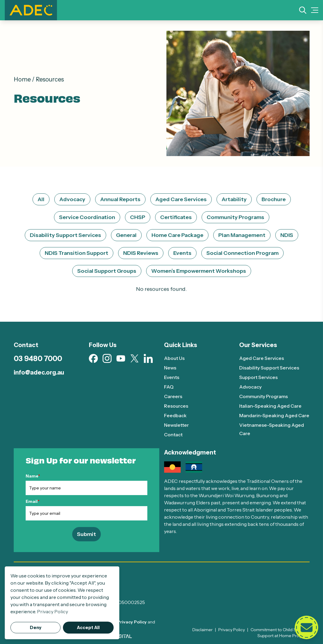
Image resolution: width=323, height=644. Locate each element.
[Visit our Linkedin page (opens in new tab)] (148, 358)
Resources (176, 406)
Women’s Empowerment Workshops (199, 271)
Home (22, 79)
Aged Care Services (181, 199)
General (126, 235)
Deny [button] (36, 628)
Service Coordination (87, 217)
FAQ (169, 387)
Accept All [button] (88, 628)
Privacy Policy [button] (52, 611)
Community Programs (235, 217)
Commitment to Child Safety (278, 630)
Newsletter (177, 425)
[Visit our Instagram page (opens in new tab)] (107, 358)
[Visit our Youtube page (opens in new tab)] (121, 358)
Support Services (258, 377)
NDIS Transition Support (76, 253)
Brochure (274, 199)
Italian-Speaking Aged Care (270, 406)
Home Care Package (177, 235)
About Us (174, 358)
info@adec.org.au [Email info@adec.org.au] (39, 372)
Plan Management (242, 235)
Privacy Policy (132, 622)
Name (33, 476)
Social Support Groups (107, 271)
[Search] (303, 10)
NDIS (287, 235)
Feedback (175, 415)
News (170, 368)
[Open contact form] (306, 627)
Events (182, 253)
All (41, 199)
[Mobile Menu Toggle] (315, 10)
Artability (234, 199)
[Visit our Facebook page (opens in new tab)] (93, 358)
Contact (173, 435)
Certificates (176, 217)
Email (33, 501)
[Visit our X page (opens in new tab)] (135, 359)
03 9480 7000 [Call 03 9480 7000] (38, 359)
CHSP (138, 217)
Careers (173, 396)
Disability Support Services (65, 235)
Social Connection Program (242, 253)
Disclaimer (203, 630)
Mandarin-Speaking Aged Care (274, 415)
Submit (86, 534)
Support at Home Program (283, 636)
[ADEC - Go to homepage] (162, 579)
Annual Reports (120, 199)
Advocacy (72, 199)
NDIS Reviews (141, 253)
